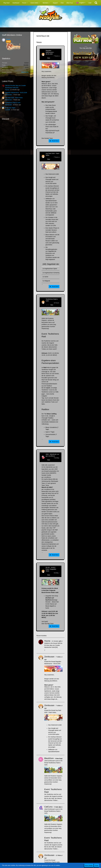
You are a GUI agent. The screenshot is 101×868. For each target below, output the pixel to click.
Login (90, 3)
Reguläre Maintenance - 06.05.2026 (16, 93)
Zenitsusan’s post (53, 761)
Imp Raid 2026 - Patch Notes (14, 98)
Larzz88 (8, 110)
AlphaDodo (49, 458)
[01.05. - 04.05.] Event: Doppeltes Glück (51, 569)
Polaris (8, 39)
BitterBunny (25, 72)
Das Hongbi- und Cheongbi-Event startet (51, 118)
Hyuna (7, 90)
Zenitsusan (8, 95)
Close (96, 865)
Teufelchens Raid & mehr (13, 103)
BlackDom (49, 758)
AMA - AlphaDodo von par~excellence (52, 455)
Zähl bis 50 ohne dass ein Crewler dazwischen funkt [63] (53, 645)
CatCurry (48, 807)
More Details (89, 865)
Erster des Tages (10, 108)
